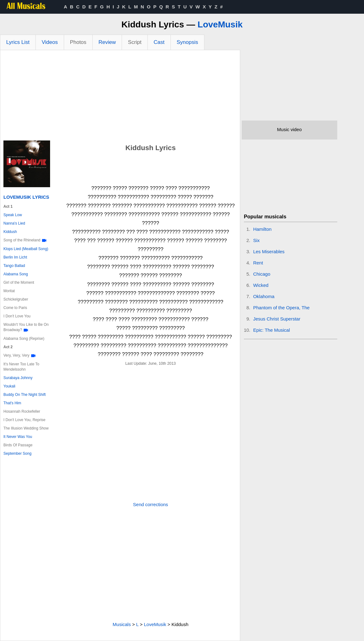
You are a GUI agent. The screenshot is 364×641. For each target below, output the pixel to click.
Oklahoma (264, 296)
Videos (50, 42)
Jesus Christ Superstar (277, 319)
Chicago (262, 274)
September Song (17, 453)
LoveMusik (220, 24)
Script (135, 42)
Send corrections (151, 504)
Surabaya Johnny (18, 378)
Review (107, 42)
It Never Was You (18, 437)
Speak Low (13, 215)
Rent (258, 263)
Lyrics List (18, 42)
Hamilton (262, 229)
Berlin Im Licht (15, 257)
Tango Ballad (14, 266)
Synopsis (187, 42)
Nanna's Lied (14, 223)
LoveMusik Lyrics (26, 197)
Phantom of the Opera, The (282, 308)
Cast (159, 42)
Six (257, 240)
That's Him (12, 403)
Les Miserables (269, 252)
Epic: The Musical (272, 330)
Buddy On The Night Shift (25, 395)
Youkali (9, 386)
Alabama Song (16, 274)
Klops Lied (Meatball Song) (26, 249)
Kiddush (10, 232)
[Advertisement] (120, 97)
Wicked (261, 285)
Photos (78, 42)
